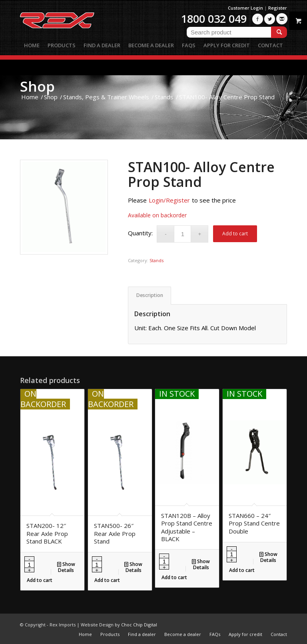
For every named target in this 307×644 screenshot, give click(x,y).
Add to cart (235, 234)
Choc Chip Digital (139, 625)
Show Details (66, 567)
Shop (37, 86)
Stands (156, 260)
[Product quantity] (182, 234)
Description (150, 295)
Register (278, 8)
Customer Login (245, 8)
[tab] (150, 296)
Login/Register (169, 200)
